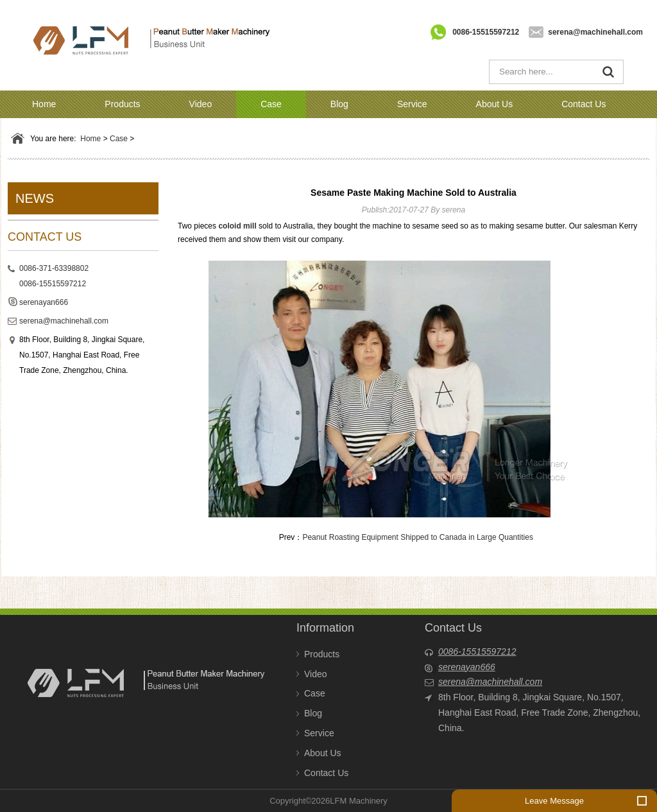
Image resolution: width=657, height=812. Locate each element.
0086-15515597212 (486, 32)
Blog (339, 104)
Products (122, 104)
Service (412, 104)
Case (271, 104)
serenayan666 (44, 302)
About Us (495, 104)
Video (201, 104)
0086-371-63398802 (54, 268)
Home (44, 104)
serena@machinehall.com (595, 32)
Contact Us (584, 104)
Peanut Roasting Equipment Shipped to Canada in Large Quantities (418, 537)
